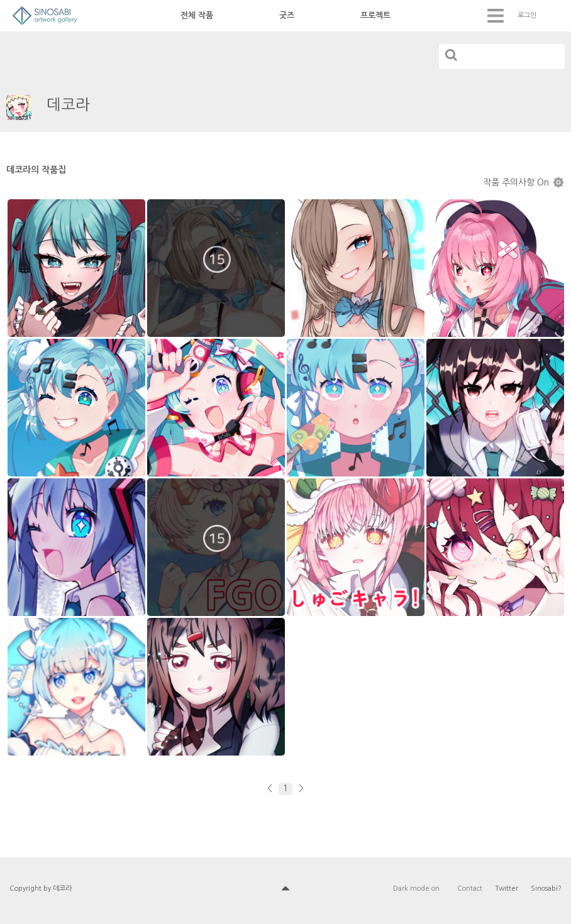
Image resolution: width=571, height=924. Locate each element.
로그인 (527, 15)
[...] (502, 57)
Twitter (507, 888)
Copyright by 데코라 (41, 888)
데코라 (68, 104)
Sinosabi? (546, 888)
